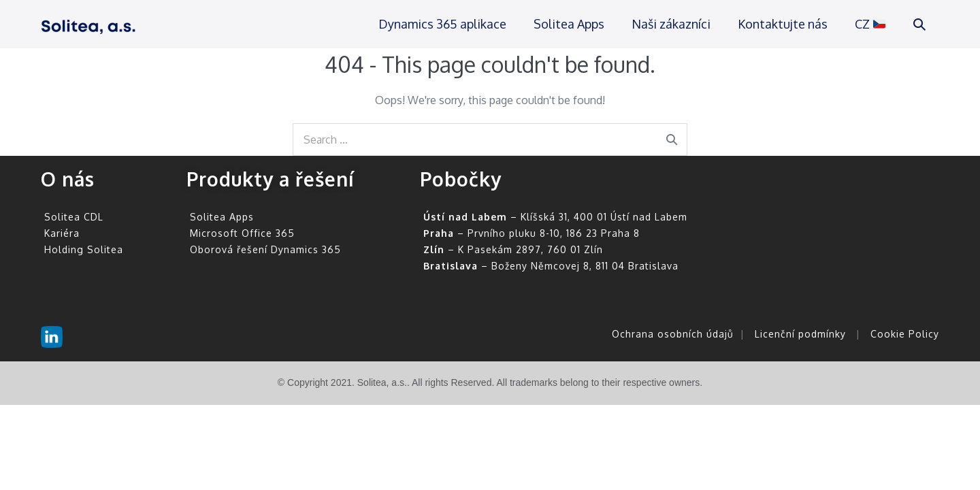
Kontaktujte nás (783, 24)
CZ (870, 24)
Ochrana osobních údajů (673, 334)
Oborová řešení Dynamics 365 (265, 249)
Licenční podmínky (800, 334)
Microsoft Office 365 (242, 233)
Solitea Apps (569, 24)
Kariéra (62, 233)
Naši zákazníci (671, 24)
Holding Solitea (84, 249)
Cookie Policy (905, 334)
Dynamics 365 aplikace (442, 24)
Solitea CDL (74, 217)
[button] (919, 24)
